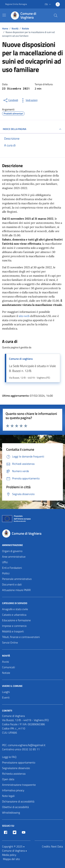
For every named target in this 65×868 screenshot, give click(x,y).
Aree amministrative (14, 557)
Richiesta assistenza (14, 774)
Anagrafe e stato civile (15, 609)
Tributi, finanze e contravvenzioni (21, 637)
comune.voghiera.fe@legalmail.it (27, 745)
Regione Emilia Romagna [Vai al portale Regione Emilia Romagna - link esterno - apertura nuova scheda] (16, 4)
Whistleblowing (11, 813)
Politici (6, 573)
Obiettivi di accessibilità (15, 807)
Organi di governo (12, 551)
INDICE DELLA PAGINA (32, 129)
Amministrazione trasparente (19, 785)
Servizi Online (10, 642)
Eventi (6, 697)
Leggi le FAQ (9, 757)
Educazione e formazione (16, 620)
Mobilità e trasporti (13, 631)
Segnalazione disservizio (16, 768)
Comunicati (8, 667)
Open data (8, 779)
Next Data (57, 846)
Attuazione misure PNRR (16, 590)
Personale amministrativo (17, 579)
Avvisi (5, 662)
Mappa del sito (11, 859)
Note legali (8, 796)
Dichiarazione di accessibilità (18, 801)
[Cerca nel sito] (56, 15)
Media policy (9, 855)
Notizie (6, 673)
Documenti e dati (12, 584)
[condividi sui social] (10, 100)
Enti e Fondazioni (12, 568)
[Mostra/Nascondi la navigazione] (4, 15)
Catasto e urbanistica (14, 615)
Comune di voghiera (21, 359)
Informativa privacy (13, 790)
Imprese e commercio (14, 626)
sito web (24, 316)
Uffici (5, 562)
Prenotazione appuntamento (19, 762)
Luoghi (6, 692)
